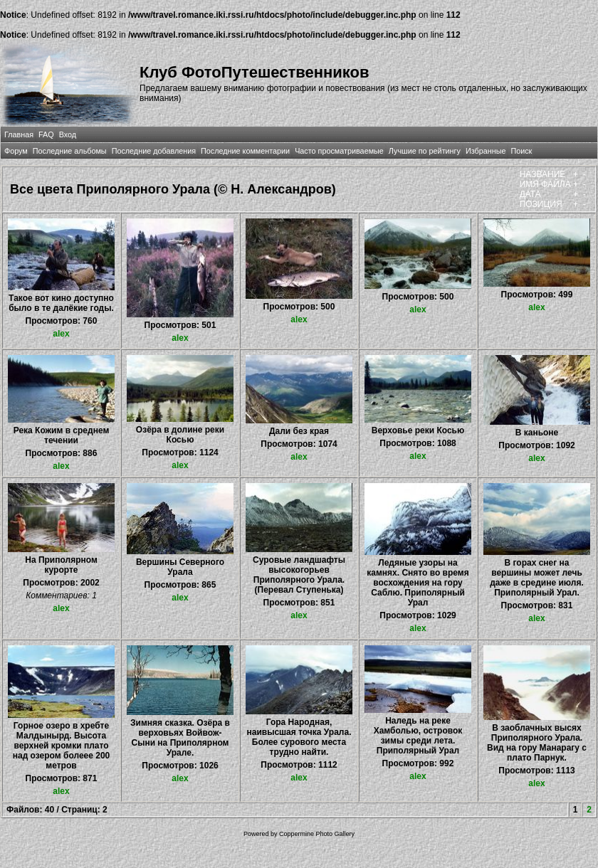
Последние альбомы (70, 151)
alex (61, 334)
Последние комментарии (245, 151)
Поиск (521, 151)
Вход (68, 134)
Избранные (486, 151)
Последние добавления (154, 151)
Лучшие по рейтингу (425, 151)
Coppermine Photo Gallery (317, 834)
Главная (19, 134)
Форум (16, 151)
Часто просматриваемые (339, 151)
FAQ (46, 134)
